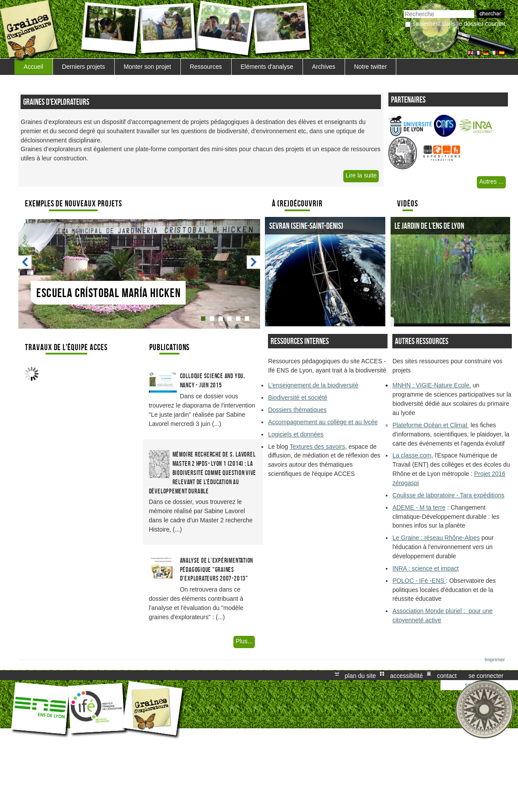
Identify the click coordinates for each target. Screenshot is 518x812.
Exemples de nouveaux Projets (74, 204)
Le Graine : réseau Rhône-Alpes (436, 538)
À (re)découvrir (297, 204)
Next (253, 262)
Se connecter (486, 675)
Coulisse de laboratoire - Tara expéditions (448, 495)
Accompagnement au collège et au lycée (323, 422)
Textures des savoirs (317, 447)
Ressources (206, 67)
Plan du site (360, 675)
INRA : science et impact (425, 568)
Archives (323, 67)
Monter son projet (147, 67)
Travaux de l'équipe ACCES (66, 347)
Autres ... (491, 181)
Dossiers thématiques (297, 410)
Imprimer (495, 660)
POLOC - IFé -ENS (419, 581)
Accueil (33, 67)
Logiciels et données (296, 434)
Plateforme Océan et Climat (431, 425)
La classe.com (412, 455)
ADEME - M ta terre (419, 507)
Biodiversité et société (298, 397)
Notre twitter (371, 67)
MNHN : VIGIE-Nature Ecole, (432, 385)
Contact (447, 675)
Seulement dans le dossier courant (459, 24)
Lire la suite (361, 175)
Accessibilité (407, 675)
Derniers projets (84, 67)
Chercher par (403, 9)
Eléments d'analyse (267, 67)
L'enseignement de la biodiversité (313, 385)
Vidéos (408, 204)
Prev (25, 262)
